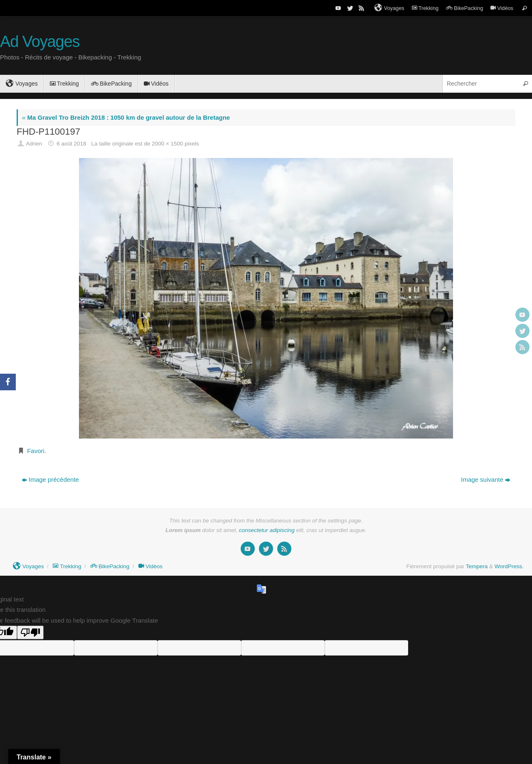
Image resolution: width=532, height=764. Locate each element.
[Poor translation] (30, 632)
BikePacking (464, 8)
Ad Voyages (40, 42)
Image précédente (50, 479)
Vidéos (502, 8)
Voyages (389, 8)
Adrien (34, 144)
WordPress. (509, 566)
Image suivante (486, 479)
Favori (36, 451)
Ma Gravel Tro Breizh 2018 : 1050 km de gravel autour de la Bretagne (126, 117)
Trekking (425, 8)
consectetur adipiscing (267, 530)
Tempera (477, 566)
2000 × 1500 (167, 144)
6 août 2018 (71, 144)
